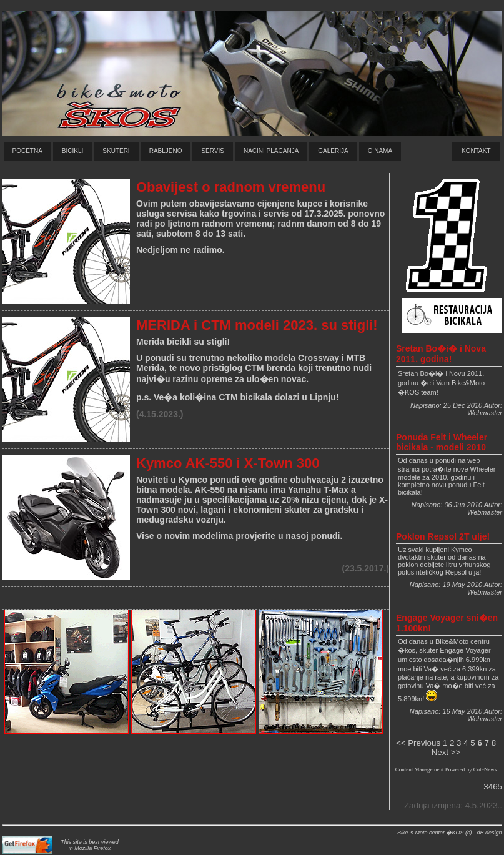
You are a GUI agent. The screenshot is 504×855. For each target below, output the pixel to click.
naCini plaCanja (271, 151)
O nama (380, 151)
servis (213, 151)
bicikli (72, 151)
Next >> (446, 752)
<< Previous (418, 743)
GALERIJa (333, 151)
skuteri (116, 151)
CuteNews (485, 769)
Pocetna (27, 151)
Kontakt (476, 151)
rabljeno (166, 151)
